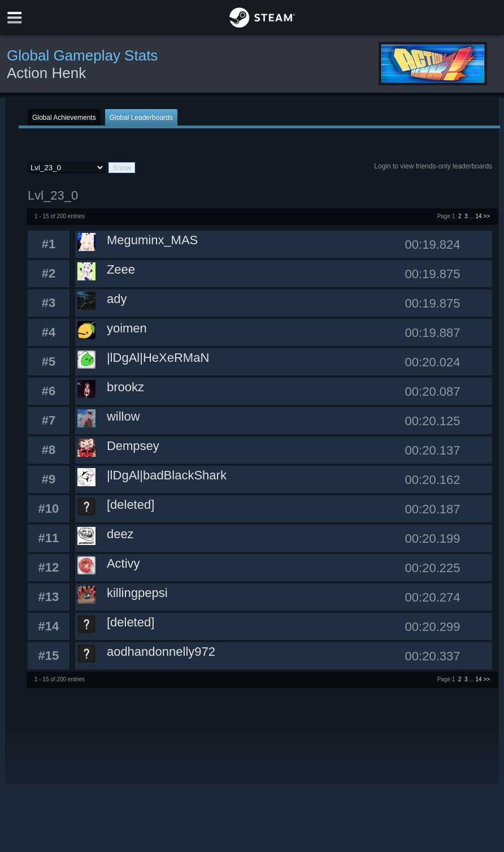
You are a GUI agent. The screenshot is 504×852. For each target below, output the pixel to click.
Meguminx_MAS (152, 240)
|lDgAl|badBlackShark (167, 475)
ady (117, 299)
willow (123, 416)
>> (486, 216)
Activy (123, 563)
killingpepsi (137, 593)
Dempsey (133, 446)
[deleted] (131, 505)
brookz (125, 387)
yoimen (127, 328)
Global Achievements (64, 118)
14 (479, 216)
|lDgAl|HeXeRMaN (158, 358)
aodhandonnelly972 (161, 652)
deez (120, 534)
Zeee (121, 269)
